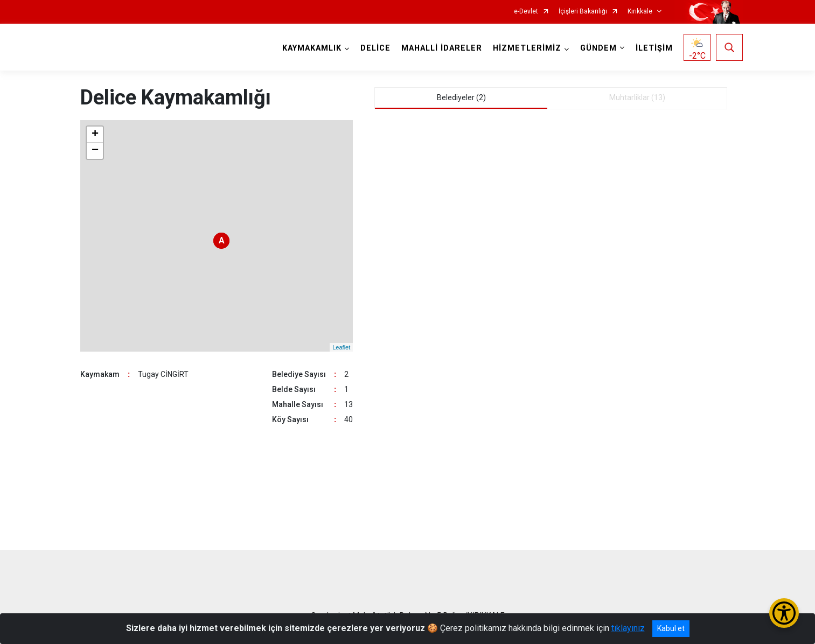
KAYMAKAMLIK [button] (312, 48)
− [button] (95, 151)
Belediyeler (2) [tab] (461, 97)
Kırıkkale (640, 12)
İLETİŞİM (654, 48)
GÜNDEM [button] (598, 48)
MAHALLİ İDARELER (442, 48)
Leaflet (341, 347)
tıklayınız (628, 628)
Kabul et (671, 628)
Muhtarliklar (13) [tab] (637, 97)
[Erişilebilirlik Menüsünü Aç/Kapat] (784, 613)
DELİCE (375, 48)
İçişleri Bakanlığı (583, 12)
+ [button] (95, 135)
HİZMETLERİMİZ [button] (527, 48)
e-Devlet (526, 12)
